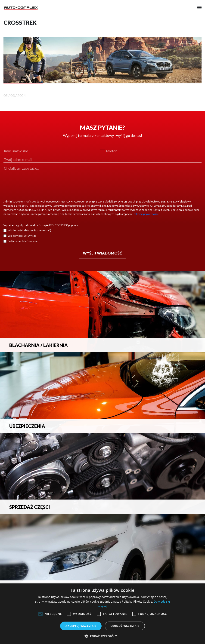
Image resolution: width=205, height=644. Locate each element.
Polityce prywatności (145, 214)
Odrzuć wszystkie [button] (125, 626)
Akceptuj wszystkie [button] (81, 626)
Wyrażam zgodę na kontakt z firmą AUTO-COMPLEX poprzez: (41, 225)
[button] (102, 636)
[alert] (102, 614)
